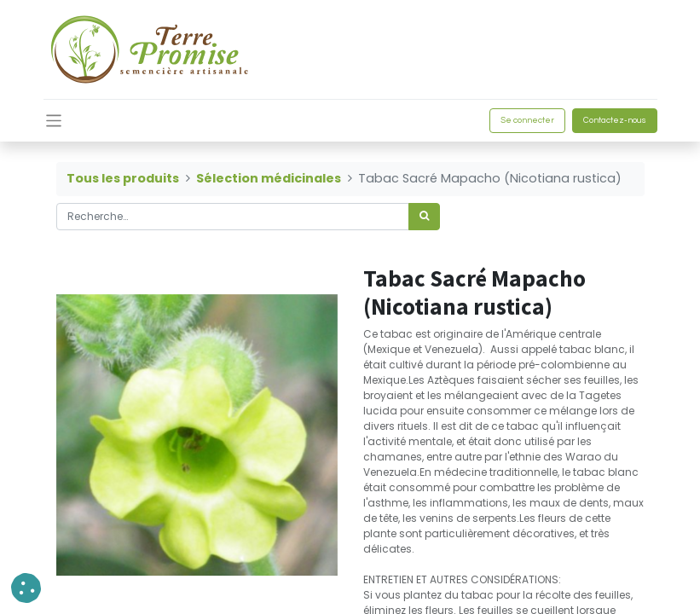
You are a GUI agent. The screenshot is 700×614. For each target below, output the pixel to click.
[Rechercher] (424, 217)
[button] (26, 588)
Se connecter (527, 120)
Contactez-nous (615, 120)
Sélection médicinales (269, 178)
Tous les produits (123, 178)
